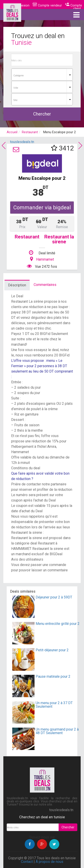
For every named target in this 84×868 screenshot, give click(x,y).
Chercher (42, 114)
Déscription (17, 285)
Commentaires (45, 285)
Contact (27, 862)
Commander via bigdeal (42, 208)
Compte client (74, 7)
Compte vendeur (47, 5)
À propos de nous (49, 862)
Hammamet (45, 259)
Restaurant (30, 132)
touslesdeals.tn (22, 142)
